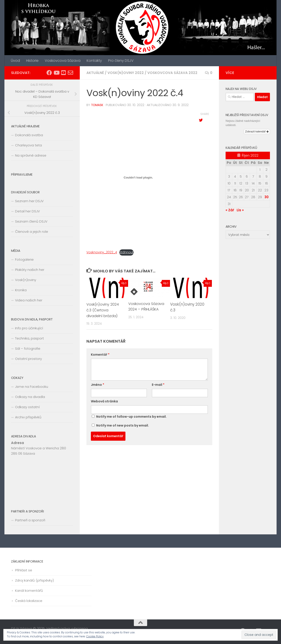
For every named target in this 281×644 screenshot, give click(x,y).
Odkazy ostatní (27, 407)
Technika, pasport (29, 338)
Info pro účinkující (29, 328)
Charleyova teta (28, 145)
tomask (98, 105)
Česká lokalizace (29, 601)
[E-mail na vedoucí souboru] (70, 73)
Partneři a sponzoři (30, 520)
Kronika (21, 290)
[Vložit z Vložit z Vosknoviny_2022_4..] (138, 177)
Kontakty (94, 61)
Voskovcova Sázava (63, 61)
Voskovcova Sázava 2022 (174, 73)
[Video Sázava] (56, 73)
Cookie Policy (95, 636)
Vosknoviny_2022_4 (102, 252)
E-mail (158, 384)
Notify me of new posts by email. (123, 425)
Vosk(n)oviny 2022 (127, 73)
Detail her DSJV (27, 211)
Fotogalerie (24, 259)
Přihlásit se (24, 570)
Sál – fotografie (28, 348)
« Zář (230, 210)
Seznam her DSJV (29, 201)
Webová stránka (104, 401)
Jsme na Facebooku (32, 387)
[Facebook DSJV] (49, 73)
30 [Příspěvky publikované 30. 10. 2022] (266, 197)
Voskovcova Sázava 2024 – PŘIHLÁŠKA (147, 306)
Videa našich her (29, 300)
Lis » (240, 210)
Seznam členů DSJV (31, 221)
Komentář (100, 354)
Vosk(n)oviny (26, 280)
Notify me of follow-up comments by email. (131, 416)
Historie (32, 61)
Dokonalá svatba (29, 135)
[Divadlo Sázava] (63, 73)
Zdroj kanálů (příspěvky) (34, 580)
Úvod (15, 61)
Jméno (98, 384)
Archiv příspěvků (28, 417)
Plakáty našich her (30, 270)
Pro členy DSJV (121, 61)
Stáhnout (128, 252)
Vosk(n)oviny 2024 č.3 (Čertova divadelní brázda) (104, 310)
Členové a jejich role (32, 232)
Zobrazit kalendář (257, 132)
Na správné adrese (31, 155)
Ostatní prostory (28, 359)
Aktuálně (96, 73)
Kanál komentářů (29, 591)
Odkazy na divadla (30, 397)
